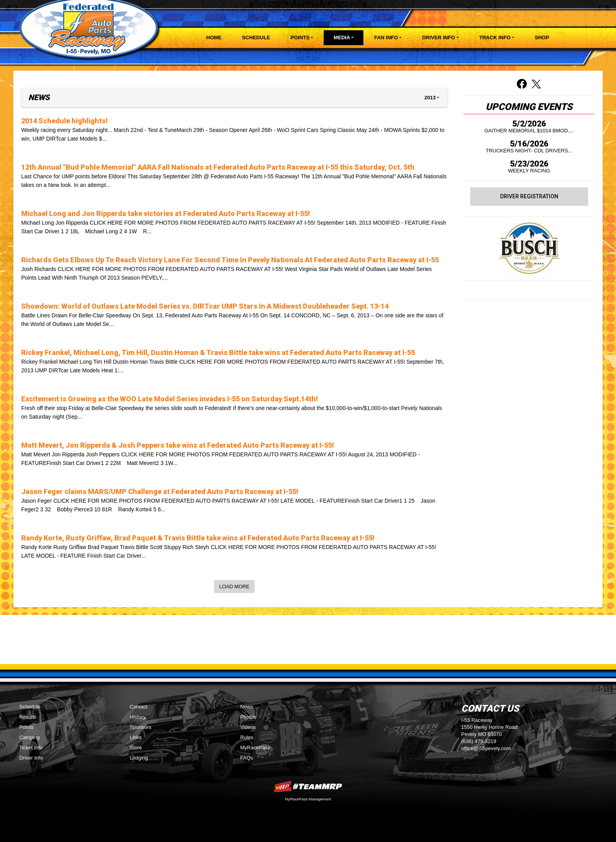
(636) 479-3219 (479, 741)
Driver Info (31, 758)
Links (136, 737)
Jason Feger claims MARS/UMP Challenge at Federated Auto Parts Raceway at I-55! (160, 491)
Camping (29, 737)
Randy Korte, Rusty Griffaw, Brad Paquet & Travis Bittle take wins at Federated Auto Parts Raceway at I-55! (198, 538)
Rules (247, 737)
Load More (234, 587)
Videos (248, 727)
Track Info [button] (495, 38)
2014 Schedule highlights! (64, 121)
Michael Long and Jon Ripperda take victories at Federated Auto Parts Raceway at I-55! (166, 213)
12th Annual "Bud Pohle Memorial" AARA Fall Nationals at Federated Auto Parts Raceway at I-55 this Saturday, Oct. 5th (218, 167)
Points (26, 727)
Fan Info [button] (386, 38)
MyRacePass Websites (308, 786)
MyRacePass (256, 748)
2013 (430, 98)
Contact (138, 707)
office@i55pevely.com (486, 748)
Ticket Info (31, 748)
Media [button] (342, 38)
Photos (248, 717)
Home (214, 38)
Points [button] (300, 38)
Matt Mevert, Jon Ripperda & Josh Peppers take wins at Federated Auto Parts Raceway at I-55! (178, 445)
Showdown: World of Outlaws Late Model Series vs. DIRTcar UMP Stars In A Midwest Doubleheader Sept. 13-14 (205, 306)
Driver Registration (529, 196)
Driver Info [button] (438, 38)
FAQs (247, 758)
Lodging (139, 758)
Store (136, 748)
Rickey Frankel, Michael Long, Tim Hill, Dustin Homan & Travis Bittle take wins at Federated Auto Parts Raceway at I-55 (218, 352)
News (247, 707)
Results (28, 717)
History (137, 717)
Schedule (256, 38)
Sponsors (140, 727)
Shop (542, 38)
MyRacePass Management (308, 799)
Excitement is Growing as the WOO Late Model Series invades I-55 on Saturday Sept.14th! (170, 399)
